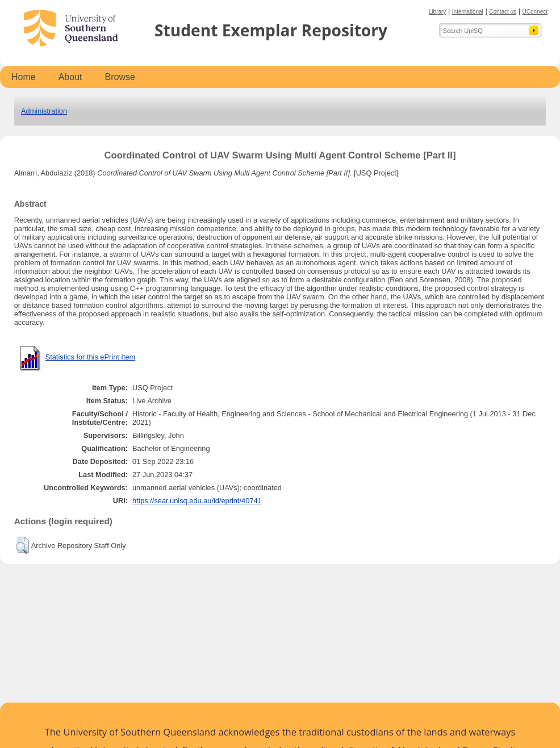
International (468, 12)
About (70, 77)
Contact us (503, 12)
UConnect (535, 12)
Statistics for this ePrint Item (91, 357)
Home (24, 77)
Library (438, 12)
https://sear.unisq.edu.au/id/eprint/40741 (197, 501)
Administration (44, 111)
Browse (120, 77)
